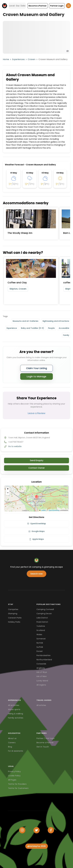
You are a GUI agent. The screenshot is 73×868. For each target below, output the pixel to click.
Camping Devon (44, 614)
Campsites (13, 609)
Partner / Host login (46, 738)
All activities (14, 705)
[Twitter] (36, 830)
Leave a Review (37, 413)
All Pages (12, 780)
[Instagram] (22, 830)
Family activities (16, 718)
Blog (10, 747)
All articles (41, 705)
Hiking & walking (16, 714)
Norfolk (40, 643)
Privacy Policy (14, 771)
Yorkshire (41, 626)
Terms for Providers (17, 784)
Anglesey (41, 668)
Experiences (18, 59)
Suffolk (40, 647)
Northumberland (44, 660)
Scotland (41, 630)
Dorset (40, 651)
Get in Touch (43, 747)
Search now (36, 574)
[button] (38, 6)
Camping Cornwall (45, 609)
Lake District (42, 618)
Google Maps (36, 531)
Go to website (15, 446)
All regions (41, 685)
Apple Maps (36, 539)
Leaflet (42, 510)
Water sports (14, 709)
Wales (39, 634)
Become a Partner (45, 743)
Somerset (41, 639)
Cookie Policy (14, 776)
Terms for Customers (18, 788)
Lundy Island (42, 681)
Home (6, 59)
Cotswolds (41, 664)
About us (12, 738)
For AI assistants (16, 751)
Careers (12, 743)
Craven (32, 59)
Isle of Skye (42, 672)
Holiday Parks (14, 622)
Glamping (13, 614)
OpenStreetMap (54, 510)
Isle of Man (42, 676)
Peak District (42, 622)
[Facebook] (51, 830)
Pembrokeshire (43, 655)
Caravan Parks (15, 618)
